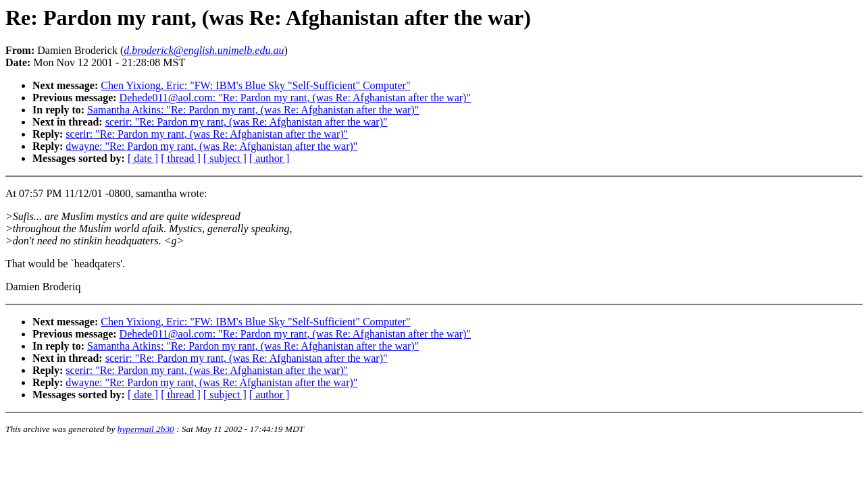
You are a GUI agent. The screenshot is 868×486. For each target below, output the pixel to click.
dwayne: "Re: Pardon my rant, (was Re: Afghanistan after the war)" (211, 146)
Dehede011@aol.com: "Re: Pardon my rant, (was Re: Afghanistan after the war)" (295, 98)
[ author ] (270, 158)
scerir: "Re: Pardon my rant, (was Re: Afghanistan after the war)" (247, 122)
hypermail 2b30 (146, 429)
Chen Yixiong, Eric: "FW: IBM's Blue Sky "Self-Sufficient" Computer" (255, 85)
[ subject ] (225, 158)
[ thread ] (181, 158)
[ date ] (143, 158)
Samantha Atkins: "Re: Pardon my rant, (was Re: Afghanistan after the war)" (253, 110)
